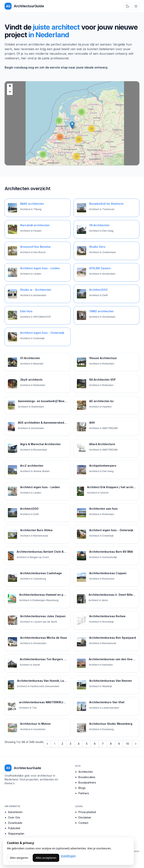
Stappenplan (16, 834)
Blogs (82, 788)
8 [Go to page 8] (111, 744)
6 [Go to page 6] (95, 744)
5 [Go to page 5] (87, 744)
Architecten (86, 772)
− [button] (10, 92)
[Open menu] (136, 6)
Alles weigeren (19, 858)
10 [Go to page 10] (128, 744)
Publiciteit (14, 828)
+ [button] (10, 86)
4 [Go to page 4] (79, 744)
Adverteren (15, 812)
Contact (83, 823)
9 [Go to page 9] (119, 744)
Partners (84, 793)
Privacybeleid (87, 812)
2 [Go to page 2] (62, 744)
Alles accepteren (46, 858)
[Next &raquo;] (136, 744)
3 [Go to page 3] (70, 744)
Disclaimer (85, 817)
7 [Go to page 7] (103, 744)
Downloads (15, 823)
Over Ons (14, 817)
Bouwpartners (87, 782)
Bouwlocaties (87, 777)
